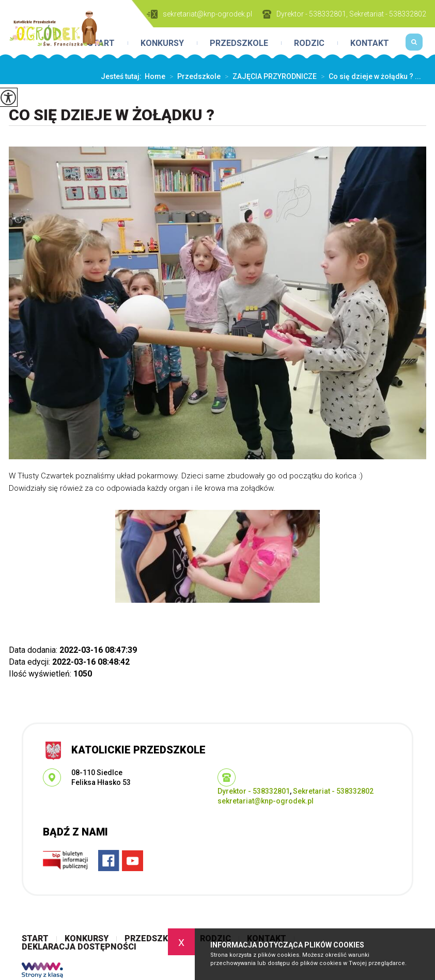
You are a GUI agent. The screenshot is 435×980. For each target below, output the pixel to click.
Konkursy (162, 43)
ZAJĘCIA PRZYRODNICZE (269, 76)
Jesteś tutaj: (123, 76)
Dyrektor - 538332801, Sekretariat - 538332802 (344, 14)
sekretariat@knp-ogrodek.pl (199, 14)
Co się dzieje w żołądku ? (112, 115)
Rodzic (309, 43)
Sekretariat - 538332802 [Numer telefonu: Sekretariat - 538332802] (333, 791)
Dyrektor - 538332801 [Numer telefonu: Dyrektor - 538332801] (254, 791)
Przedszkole (239, 43)
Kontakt (370, 43)
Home (155, 76)
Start (35, 939)
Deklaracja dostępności (79, 947)
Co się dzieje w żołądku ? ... (369, 76)
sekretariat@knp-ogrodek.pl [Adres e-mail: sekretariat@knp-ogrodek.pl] (266, 801)
